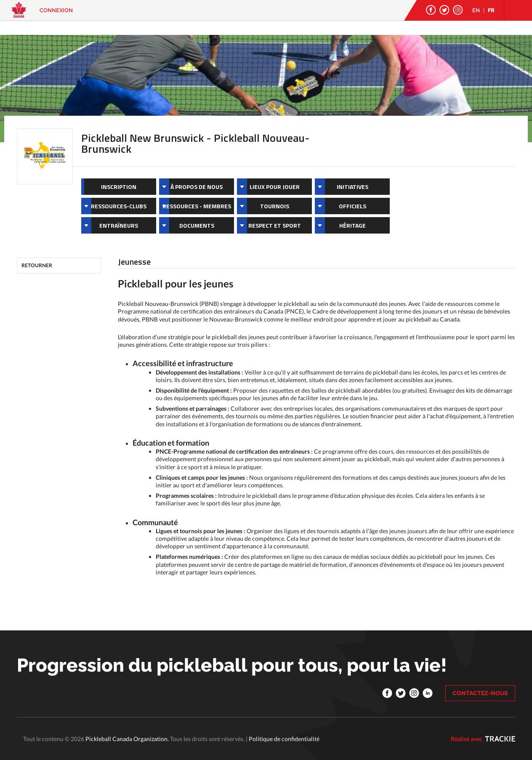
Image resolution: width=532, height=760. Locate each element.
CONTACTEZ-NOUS (480, 693)
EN (476, 10)
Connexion (56, 10)
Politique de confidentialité (284, 739)
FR (491, 10)
